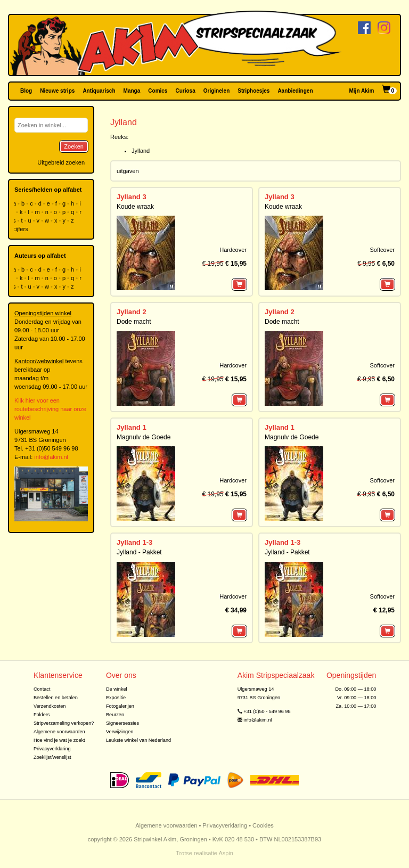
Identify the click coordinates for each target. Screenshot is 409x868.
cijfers (21, 229)
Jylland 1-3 (134, 542)
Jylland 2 (132, 312)
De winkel (117, 689)
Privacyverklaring (52, 749)
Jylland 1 (132, 427)
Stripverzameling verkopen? (64, 723)
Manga (132, 91)
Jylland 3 (132, 197)
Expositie (116, 698)
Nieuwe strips (57, 91)
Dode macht (134, 322)
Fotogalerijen (120, 706)
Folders (42, 715)
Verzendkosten (50, 706)
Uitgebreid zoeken (61, 162)
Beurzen (115, 715)
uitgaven (128, 171)
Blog (26, 91)
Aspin (226, 853)
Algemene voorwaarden (59, 732)
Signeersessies (122, 723)
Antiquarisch (99, 91)
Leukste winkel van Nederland (138, 740)
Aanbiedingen (295, 91)
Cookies (263, 825)
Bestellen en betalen (56, 698)
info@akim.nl (51, 457)
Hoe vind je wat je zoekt (59, 740)
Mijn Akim (362, 91)
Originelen (216, 91)
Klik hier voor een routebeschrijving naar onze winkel (50, 409)
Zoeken (74, 146)
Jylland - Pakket (139, 552)
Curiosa (185, 91)
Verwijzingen (120, 732)
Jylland (141, 151)
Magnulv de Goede (144, 437)
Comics (158, 91)
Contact (42, 689)
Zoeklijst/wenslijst (52, 757)
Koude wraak (135, 207)
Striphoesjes (253, 91)
